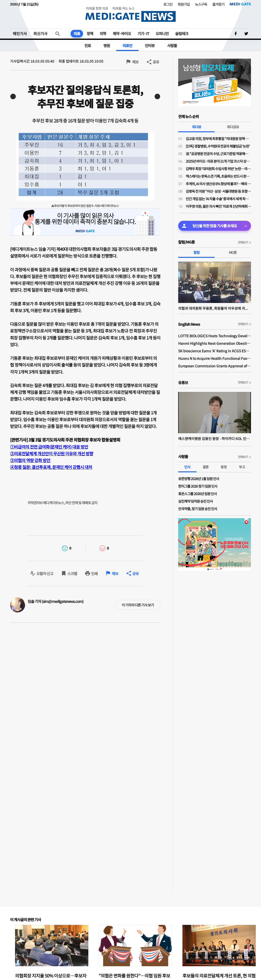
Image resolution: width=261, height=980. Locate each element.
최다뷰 (197, 127)
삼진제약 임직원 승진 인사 (195, 501)
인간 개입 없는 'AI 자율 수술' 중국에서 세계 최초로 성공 (218, 199)
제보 (135, 62)
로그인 (168, 4)
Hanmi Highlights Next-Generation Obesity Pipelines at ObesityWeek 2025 (215, 343)
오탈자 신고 (45, 573)
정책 (90, 33)
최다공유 (233, 127)
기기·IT (143, 33)
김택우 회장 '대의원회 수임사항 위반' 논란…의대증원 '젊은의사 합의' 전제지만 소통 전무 (218, 169)
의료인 (127, 45)
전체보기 (243, 242)
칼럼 (197, 252)
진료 (88, 45)
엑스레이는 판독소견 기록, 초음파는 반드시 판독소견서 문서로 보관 (218, 176)
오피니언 (162, 33)
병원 (107, 45)
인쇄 (94, 573)
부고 (242, 467)
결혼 (206, 467)
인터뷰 (150, 45)
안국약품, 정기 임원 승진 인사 (198, 509)
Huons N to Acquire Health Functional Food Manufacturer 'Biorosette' (215, 358)
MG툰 (233, 252)
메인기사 (20, 33)
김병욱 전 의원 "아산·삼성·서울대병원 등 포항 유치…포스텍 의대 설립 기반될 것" (218, 191)
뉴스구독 (201, 4)
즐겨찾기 (218, 4)
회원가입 (184, 4)
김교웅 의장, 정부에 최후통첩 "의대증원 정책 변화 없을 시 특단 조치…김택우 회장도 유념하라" (218, 139)
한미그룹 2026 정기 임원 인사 (198, 486)
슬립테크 (182, 33)
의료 (77, 33)
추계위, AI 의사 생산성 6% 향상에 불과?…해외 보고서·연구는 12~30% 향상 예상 (218, 184)
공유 (156, 62)
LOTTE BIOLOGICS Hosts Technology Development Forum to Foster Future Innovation (215, 336)
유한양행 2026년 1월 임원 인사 (199, 479)
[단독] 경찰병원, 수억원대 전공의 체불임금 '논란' (218, 146)
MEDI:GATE (240, 4)
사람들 (172, 45)
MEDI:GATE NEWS (130, 14)
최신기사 (40, 33)
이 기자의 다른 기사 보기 (138, 605)
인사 (187, 467)
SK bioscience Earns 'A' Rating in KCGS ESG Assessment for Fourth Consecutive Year (215, 351)
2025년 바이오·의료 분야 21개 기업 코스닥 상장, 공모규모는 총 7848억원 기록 (218, 161)
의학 (103, 33)
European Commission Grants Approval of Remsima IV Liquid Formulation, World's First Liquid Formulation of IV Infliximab (215, 366)
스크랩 (72, 573)
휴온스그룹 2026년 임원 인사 (198, 494)
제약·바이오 (122, 33)
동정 (224, 467)
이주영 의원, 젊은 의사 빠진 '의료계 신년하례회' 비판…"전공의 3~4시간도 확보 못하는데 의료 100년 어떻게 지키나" (218, 206)
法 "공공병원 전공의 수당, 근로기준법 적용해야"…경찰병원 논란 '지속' (218, 154)
